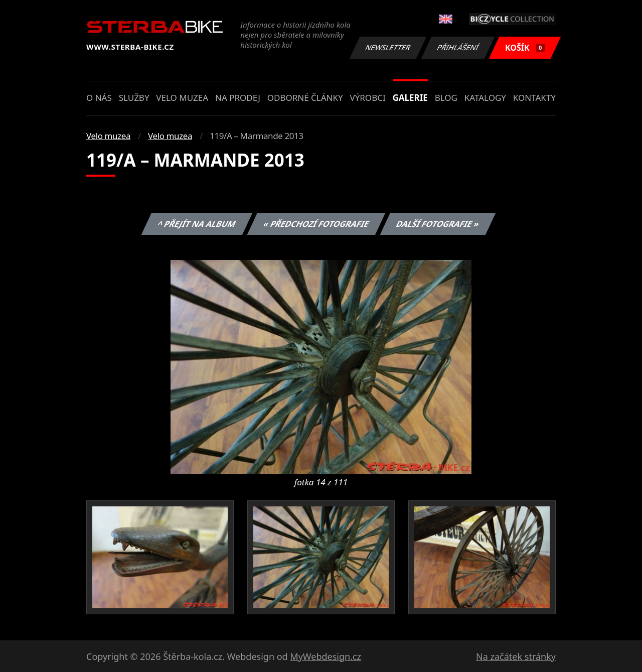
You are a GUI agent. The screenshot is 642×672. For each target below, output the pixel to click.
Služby (134, 98)
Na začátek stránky (516, 656)
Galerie (410, 98)
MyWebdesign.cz (326, 656)
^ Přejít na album (197, 224)
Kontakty (534, 98)
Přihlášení (458, 47)
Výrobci (367, 98)
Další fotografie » (438, 224)
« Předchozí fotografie (316, 224)
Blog (446, 98)
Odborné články (305, 98)
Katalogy (485, 98)
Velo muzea (182, 98)
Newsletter (388, 47)
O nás (99, 98)
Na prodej (238, 98)
